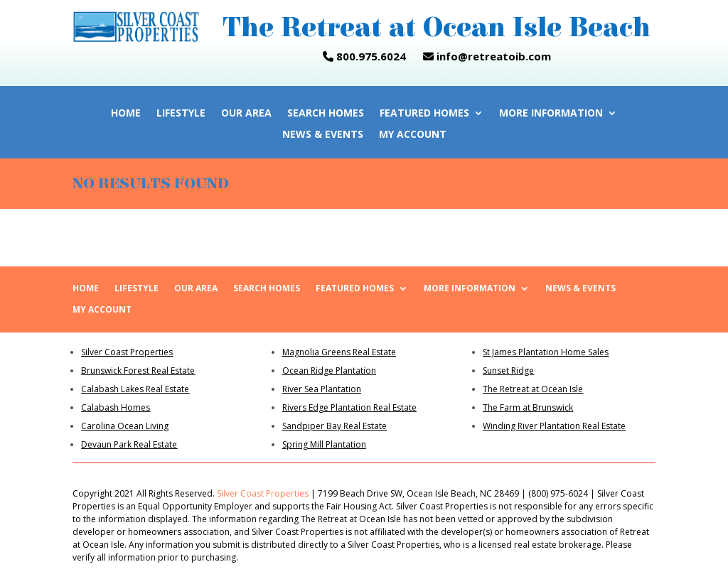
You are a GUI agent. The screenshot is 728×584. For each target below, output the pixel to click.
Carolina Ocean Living (125, 426)
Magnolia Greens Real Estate (339, 352)
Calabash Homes (116, 407)
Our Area (246, 114)
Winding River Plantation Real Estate (554, 426)
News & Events (323, 135)
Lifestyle (181, 114)
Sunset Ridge (508, 371)
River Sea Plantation (322, 389)
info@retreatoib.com (492, 56)
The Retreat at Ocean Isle (533, 389)
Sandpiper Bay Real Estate (334, 426)
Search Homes (326, 114)
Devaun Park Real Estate (129, 444)
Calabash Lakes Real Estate (135, 389)
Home (126, 114)
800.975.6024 (364, 56)
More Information (551, 114)
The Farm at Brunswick (528, 407)
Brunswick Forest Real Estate (138, 371)
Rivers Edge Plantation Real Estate (349, 407)
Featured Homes (424, 114)
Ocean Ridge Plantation (329, 371)
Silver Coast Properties (127, 352)
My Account (413, 135)
